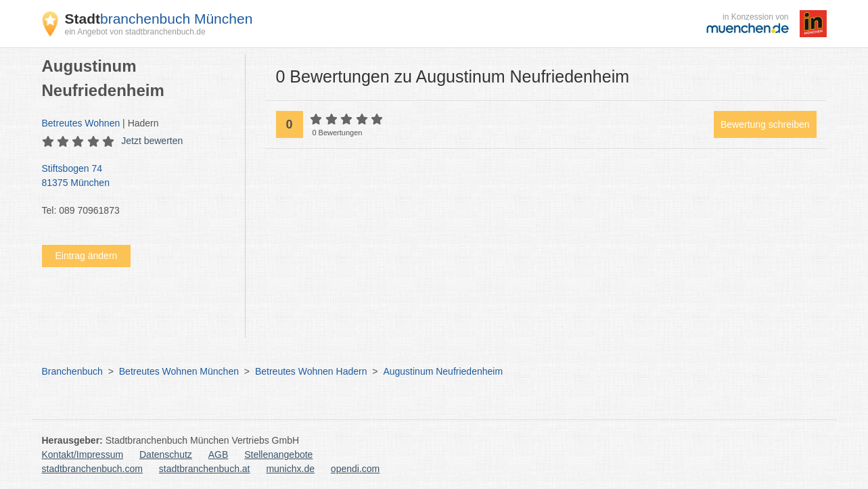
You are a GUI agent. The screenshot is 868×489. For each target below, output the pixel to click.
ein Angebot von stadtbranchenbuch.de (135, 32)
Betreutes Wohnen (81, 123)
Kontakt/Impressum (83, 455)
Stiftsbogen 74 (137, 177)
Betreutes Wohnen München (179, 371)
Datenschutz (166, 455)
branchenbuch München (159, 19)
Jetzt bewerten (152, 141)
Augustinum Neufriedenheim (443, 371)
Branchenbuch (72, 371)
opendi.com (355, 469)
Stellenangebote (278, 455)
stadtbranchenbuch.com (92, 469)
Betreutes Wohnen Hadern (311, 371)
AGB (219, 455)
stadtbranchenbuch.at (205, 469)
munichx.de (290, 469)
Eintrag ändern (87, 256)
